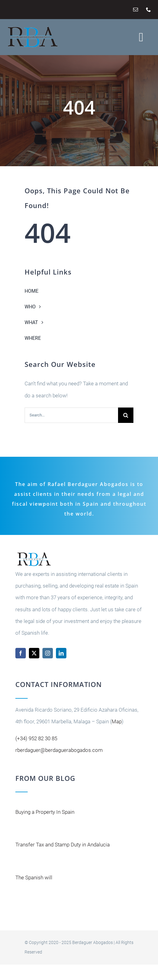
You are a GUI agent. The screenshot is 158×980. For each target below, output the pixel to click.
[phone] (148, 10)
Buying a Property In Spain (45, 812)
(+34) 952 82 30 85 (36, 738)
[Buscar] (126, 415)
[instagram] (48, 653)
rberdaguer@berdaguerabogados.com (59, 750)
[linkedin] (61, 653)
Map (117, 721)
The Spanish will (34, 878)
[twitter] (34, 653)
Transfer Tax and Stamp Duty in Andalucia (63, 845)
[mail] (136, 10)
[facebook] (21, 653)
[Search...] (71, 415)
